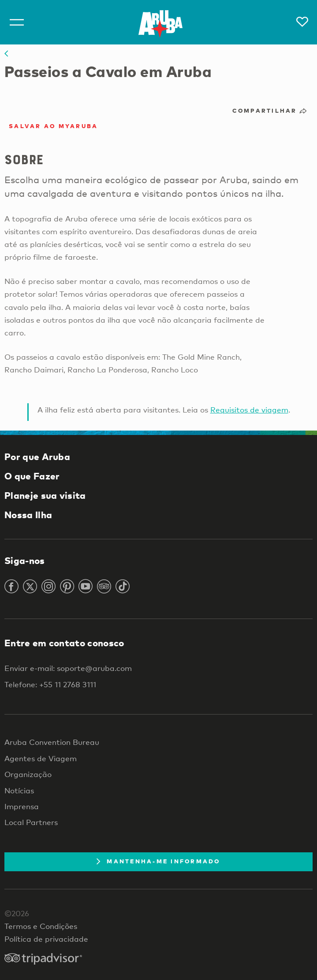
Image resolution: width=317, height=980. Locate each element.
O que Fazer (32, 476)
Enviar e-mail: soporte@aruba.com (68, 668)
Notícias (19, 790)
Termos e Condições (41, 926)
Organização (28, 774)
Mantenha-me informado (158, 861)
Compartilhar (270, 111)
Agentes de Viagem (41, 758)
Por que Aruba (37, 457)
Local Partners (31, 822)
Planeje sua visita (45, 495)
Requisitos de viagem (249, 410)
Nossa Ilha (28, 515)
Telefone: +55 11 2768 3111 (50, 684)
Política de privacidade (46, 939)
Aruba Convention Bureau (52, 742)
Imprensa (22, 806)
